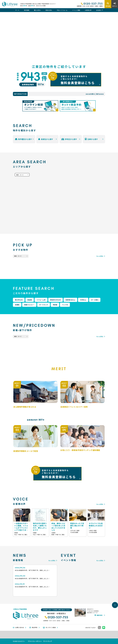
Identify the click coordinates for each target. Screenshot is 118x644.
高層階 (17, 305)
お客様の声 (88, 10)
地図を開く (99, 615)
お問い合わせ (18, 628)
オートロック (44, 305)
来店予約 (34, 628)
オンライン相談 (49, 628)
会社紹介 (99, 10)
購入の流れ (37, 10)
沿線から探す (91, 139)
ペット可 (65, 305)
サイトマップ (48, 641)
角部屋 (55, 305)
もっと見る (100, 256)
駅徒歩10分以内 (55, 300)
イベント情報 (76, 10)
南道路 (30, 300)
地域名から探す (46, 139)
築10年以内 (19, 300)
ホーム (17, 10)
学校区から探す (69, 139)
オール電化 (95, 300)
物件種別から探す (23, 139)
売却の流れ (49, 10)
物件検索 (27, 10)
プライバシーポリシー (35, 641)
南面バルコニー (29, 305)
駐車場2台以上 (70, 300)
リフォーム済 (41, 300)
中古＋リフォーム (62, 10)
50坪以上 (83, 300)
